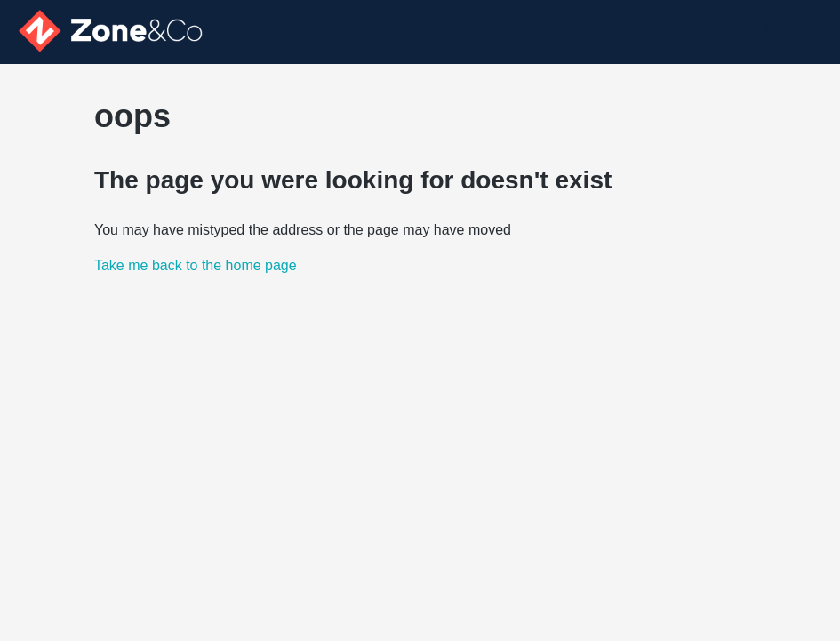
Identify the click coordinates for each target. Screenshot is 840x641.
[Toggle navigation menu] (804, 32)
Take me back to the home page (196, 265)
